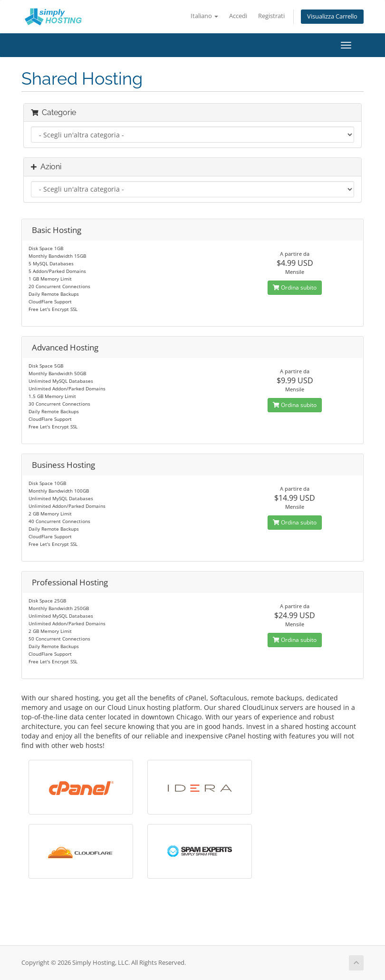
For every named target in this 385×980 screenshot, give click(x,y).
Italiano (204, 16)
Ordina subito (295, 287)
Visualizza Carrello (332, 16)
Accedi (238, 16)
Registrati (271, 16)
